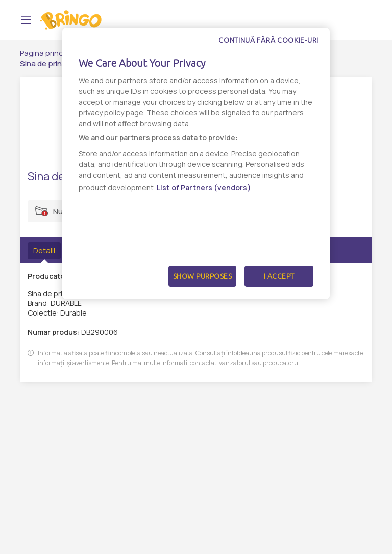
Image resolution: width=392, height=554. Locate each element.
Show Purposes (203, 276)
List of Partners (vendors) (204, 188)
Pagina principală (50, 53)
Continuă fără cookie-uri (268, 40)
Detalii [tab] (44, 250)
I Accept (279, 276)
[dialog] (196, 163)
